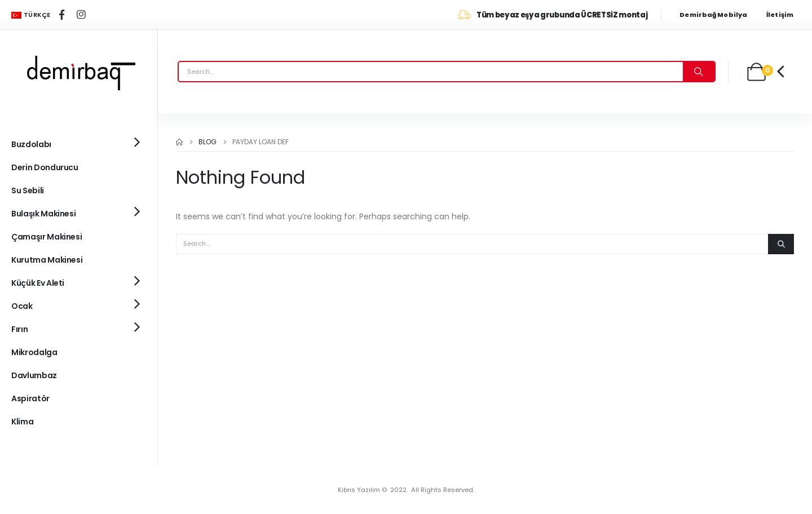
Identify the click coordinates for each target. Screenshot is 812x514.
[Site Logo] (79, 72)
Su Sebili (28, 190)
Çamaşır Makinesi (47, 237)
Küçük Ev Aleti (38, 283)
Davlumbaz (34, 375)
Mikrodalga (34, 352)
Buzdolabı (31, 144)
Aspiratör (30, 398)
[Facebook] (62, 15)
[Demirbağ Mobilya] (719, 15)
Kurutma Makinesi (47, 260)
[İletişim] (784, 15)
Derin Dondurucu (45, 167)
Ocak (22, 306)
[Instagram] (81, 15)
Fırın (19, 329)
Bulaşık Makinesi (43, 214)
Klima (22, 422)
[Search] (699, 72)
